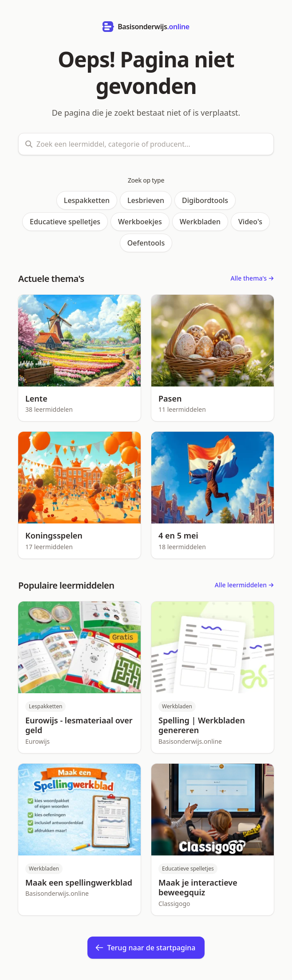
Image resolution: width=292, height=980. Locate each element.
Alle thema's (252, 278)
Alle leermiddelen (244, 585)
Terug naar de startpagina (145, 948)
